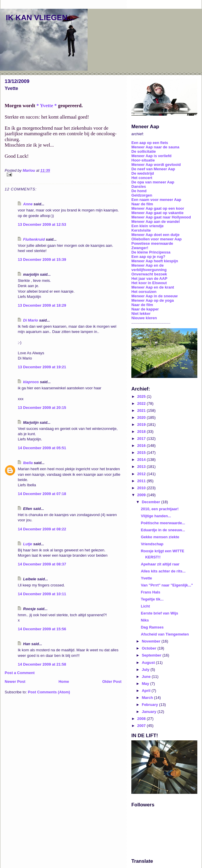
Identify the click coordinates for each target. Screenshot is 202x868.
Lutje (28, 544)
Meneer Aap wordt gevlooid (156, 165)
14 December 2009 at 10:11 (42, 594)
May (146, 684)
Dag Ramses (152, 627)
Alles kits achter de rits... (163, 571)
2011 (142, 481)
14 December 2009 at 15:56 (42, 629)
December (151, 502)
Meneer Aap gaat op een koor (158, 208)
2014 (142, 460)
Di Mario (31, 320)
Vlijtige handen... (156, 516)
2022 (142, 403)
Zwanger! (140, 248)
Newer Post (15, 682)
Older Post (112, 682)
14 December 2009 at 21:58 (42, 664)
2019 (142, 425)
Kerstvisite (141, 230)
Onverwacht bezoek (149, 274)
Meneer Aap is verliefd (151, 156)
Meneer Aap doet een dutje (155, 235)
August (149, 663)
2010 (142, 488)
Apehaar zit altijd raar (160, 564)
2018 (142, 432)
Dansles (139, 186)
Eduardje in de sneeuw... (163, 530)
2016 (142, 446)
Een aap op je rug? (148, 257)
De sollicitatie (144, 151)
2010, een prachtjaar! (160, 509)
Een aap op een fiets (150, 143)
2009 (142, 495)
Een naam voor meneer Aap (156, 200)
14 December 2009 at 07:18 (42, 494)
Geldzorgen (142, 195)
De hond (139, 191)
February (150, 705)
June (147, 677)
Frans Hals (150, 592)
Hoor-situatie (143, 160)
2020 (142, 417)
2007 (142, 726)
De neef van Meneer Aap (153, 169)
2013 (142, 467)
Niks (145, 620)
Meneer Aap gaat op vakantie (157, 213)
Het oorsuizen (144, 292)
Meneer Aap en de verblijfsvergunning (149, 268)
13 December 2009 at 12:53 (42, 224)
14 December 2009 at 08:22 (42, 529)
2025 (142, 396)
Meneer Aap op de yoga (153, 300)
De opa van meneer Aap (153, 182)
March (148, 698)
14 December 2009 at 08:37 (42, 564)
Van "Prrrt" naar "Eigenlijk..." (167, 585)
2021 (142, 410)
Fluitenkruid (34, 239)
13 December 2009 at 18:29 (42, 305)
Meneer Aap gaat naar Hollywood (161, 217)
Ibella (28, 463)
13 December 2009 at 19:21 (42, 367)
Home (64, 682)
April (147, 691)
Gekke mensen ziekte (160, 537)
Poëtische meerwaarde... (163, 523)
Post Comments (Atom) (49, 692)
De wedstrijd (143, 173)
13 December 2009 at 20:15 (42, 408)
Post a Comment (20, 673)
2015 (142, 453)
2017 (142, 439)
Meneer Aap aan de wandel (156, 222)
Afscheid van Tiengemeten (165, 634)
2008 (142, 719)
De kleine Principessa (151, 252)
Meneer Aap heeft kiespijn (155, 261)
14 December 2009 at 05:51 (42, 448)
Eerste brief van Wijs (159, 613)
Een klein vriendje (148, 226)
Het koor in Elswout (149, 283)
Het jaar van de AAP (149, 278)
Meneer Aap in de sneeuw (154, 296)
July (146, 670)
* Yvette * (47, 106)
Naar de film (142, 204)
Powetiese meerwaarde (152, 243)
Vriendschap (152, 544)
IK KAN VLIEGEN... (40, 18)
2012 (142, 474)
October (150, 648)
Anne (28, 204)
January (150, 712)
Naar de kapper (145, 309)
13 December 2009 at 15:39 (42, 259)
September (152, 655)
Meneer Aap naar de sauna (155, 147)
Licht (145, 606)
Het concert (142, 178)
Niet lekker (141, 314)
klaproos (31, 382)
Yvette (146, 578)
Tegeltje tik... (152, 599)
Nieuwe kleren (144, 318)
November (152, 641)
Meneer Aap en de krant (153, 287)
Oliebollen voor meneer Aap (156, 239)
